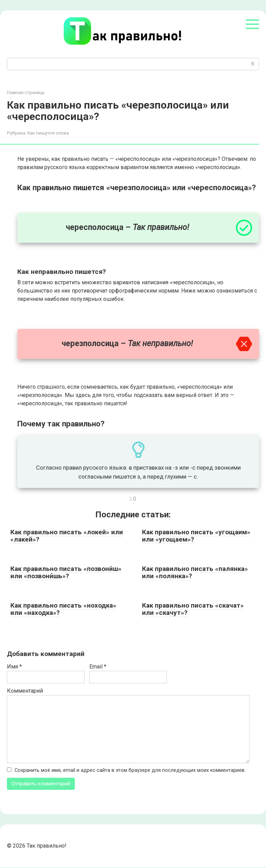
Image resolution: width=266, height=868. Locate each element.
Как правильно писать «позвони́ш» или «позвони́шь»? (66, 572)
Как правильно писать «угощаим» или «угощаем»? (196, 536)
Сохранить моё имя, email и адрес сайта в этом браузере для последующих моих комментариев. (130, 770)
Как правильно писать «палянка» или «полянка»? (195, 572)
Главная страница (26, 93)
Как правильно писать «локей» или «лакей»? (67, 536)
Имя (14, 667)
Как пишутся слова (48, 133)
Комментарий (25, 691)
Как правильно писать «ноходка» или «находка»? (63, 609)
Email (98, 667)
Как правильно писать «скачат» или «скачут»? (193, 609)
